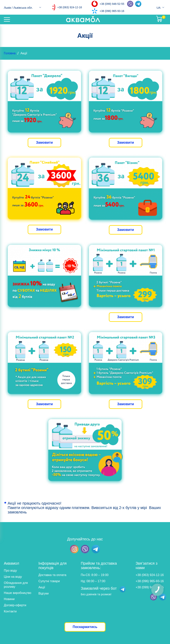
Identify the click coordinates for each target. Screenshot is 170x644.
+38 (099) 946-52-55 (112, 4)
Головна (10, 53)
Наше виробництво (18, 593)
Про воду (10, 571)
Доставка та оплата (52, 575)
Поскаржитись (85, 627)
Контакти (10, 611)
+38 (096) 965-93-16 (112, 11)
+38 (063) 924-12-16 (70, 7)
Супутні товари (49, 581)
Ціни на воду (13, 577)
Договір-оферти (15, 605)
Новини (9, 599)
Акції (42, 587)
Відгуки (44, 593)
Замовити (44, 143)
